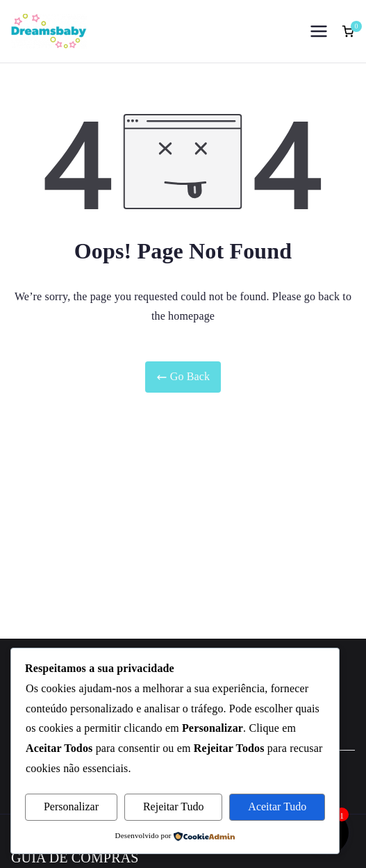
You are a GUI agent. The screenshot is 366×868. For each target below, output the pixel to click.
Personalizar (71, 806)
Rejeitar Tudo (174, 806)
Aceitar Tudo (277, 806)
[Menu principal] (319, 31)
